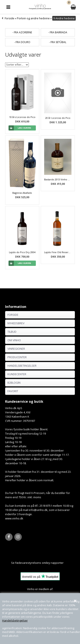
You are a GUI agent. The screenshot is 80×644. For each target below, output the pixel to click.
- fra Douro (22, 42)
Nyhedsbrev (16, 323)
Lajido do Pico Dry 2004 (22, 252)
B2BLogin (14, 383)
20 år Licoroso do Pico (58, 118)
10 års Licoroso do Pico (22, 117)
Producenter (17, 357)
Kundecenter (17, 374)
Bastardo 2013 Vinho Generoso (58, 179)
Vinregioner (16, 349)
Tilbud (12, 332)
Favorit (13, 391)
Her (66, 563)
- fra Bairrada (58, 32)
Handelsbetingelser (15, 620)
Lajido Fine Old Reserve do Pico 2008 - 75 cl (58, 252)
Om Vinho (14, 340)
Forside (9, 18)
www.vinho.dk (14, 518)
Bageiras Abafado (22, 193)
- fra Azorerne (22, 32)
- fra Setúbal (58, 42)
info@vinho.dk (38, 510)
